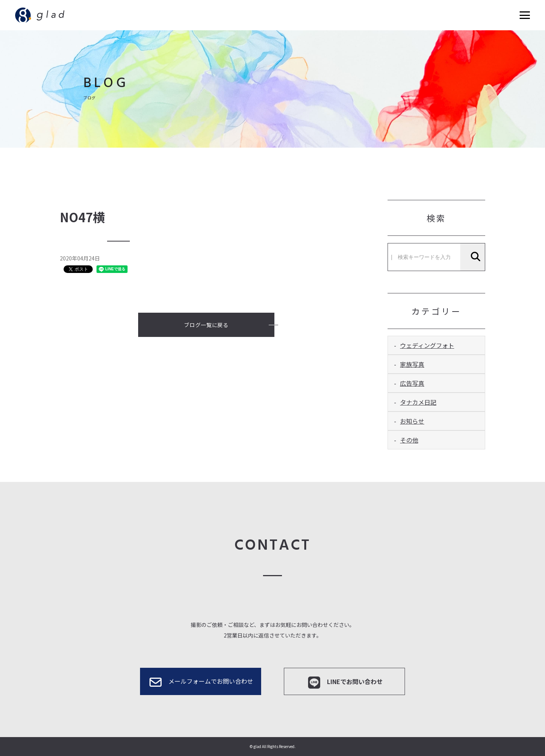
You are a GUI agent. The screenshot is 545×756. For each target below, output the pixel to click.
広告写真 (412, 383)
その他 (409, 440)
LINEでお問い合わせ (345, 683)
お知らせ (412, 421)
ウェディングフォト (427, 345)
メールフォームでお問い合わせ (201, 682)
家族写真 (412, 364)
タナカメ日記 (418, 402)
